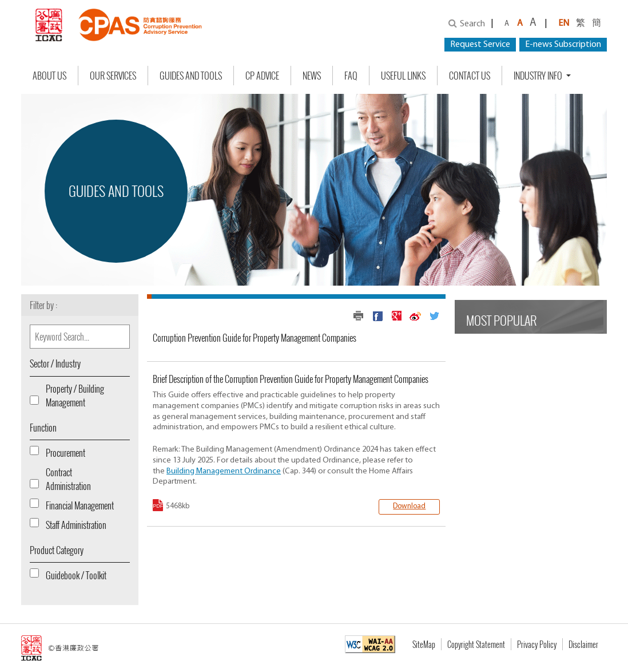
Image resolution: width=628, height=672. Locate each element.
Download (409, 506)
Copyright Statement (476, 644)
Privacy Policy (537, 644)
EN (564, 23)
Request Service (480, 45)
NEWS (312, 76)
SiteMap (424, 644)
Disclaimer (583, 644)
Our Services (113, 76)
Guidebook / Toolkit (76, 575)
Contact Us (470, 76)
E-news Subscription (563, 45)
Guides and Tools (191, 76)
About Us (49, 76)
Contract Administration (68, 479)
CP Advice (262, 76)
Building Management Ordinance (224, 471)
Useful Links (403, 76)
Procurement (65, 453)
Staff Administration (76, 525)
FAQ (351, 76)
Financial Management (80, 505)
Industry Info (539, 76)
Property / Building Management (75, 396)
